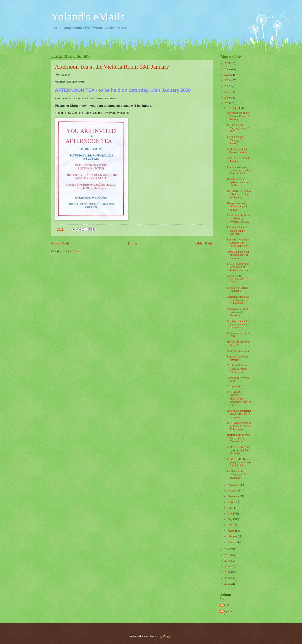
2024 (227, 75)
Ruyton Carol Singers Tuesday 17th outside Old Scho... (238, 243)
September (234, 496)
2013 (227, 578)
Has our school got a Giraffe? (238, 344)
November (234, 485)
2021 (227, 92)
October (232, 491)
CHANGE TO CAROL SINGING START (239, 279)
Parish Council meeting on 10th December (237, 475)
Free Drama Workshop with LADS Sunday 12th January (239, 426)
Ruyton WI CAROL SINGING (238, 290)
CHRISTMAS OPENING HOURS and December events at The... (239, 399)
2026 (227, 63)
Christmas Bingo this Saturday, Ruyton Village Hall (238, 300)
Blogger (167, 636)
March (231, 531)
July (230, 508)
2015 (227, 567)
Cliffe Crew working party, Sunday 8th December (238, 450)
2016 (227, 561)
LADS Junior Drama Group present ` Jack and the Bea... (238, 267)
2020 (227, 98)
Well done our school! (239, 351)
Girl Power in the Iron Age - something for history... (239, 324)
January (232, 542)
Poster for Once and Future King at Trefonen (237, 231)
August (232, 502)
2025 (227, 69)
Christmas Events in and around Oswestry (238, 312)
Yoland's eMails (88, 17)
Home (132, 243)
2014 (227, 572)
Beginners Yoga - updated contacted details (238, 182)
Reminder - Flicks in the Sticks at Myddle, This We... (239, 218)
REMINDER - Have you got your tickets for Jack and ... (239, 462)
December (233, 108)
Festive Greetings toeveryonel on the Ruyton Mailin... (238, 170)
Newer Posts (60, 243)
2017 (227, 555)
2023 (227, 80)
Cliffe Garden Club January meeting (237, 151)
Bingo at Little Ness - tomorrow (238, 358)
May (230, 519)
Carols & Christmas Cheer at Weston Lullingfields (237, 369)
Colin (227, 605)
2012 (227, 584)
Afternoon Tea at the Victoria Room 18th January (112, 67)
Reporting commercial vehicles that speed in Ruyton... (239, 414)
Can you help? (235, 386)
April (231, 525)
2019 (227, 103)
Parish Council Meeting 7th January (235, 140)
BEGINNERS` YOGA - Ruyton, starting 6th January (239, 194)
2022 (227, 86)
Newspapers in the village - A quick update (237, 207)
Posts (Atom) (73, 252)
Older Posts (204, 243)
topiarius (228, 613)
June (230, 514)
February (233, 536)
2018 (227, 549)
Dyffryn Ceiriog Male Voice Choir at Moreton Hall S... (239, 438)
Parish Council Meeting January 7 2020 (238, 128)
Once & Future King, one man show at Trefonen (238, 255)
